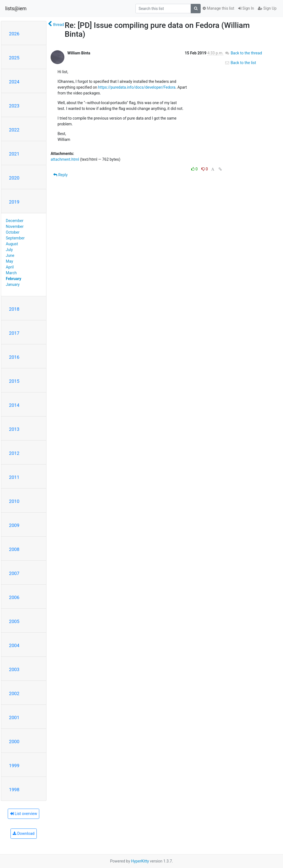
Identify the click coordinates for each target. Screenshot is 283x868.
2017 (14, 333)
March (11, 273)
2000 (14, 742)
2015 (14, 381)
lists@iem (16, 9)
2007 (14, 573)
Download (24, 833)
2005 (14, 621)
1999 (14, 766)
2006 (14, 597)
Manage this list (218, 8)
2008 (14, 549)
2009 (14, 525)
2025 (14, 58)
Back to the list (240, 63)
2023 (14, 106)
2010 (14, 501)
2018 (14, 309)
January (13, 284)
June (10, 255)
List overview (23, 814)
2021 (14, 154)
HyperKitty (140, 861)
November (15, 226)
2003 (14, 669)
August (12, 244)
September (15, 238)
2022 (14, 130)
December (15, 221)
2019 (14, 202)
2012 (14, 453)
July (9, 250)
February (14, 279)
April (10, 267)
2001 (14, 717)
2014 (14, 405)
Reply (60, 175)
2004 (14, 645)
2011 (14, 477)
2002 (14, 693)
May (9, 261)
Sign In (246, 8)
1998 (14, 790)
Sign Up (267, 8)
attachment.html (65, 159)
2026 (14, 34)
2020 (14, 178)
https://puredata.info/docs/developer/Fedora (137, 87)
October (13, 232)
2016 (14, 357)
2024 (14, 82)
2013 (14, 429)
